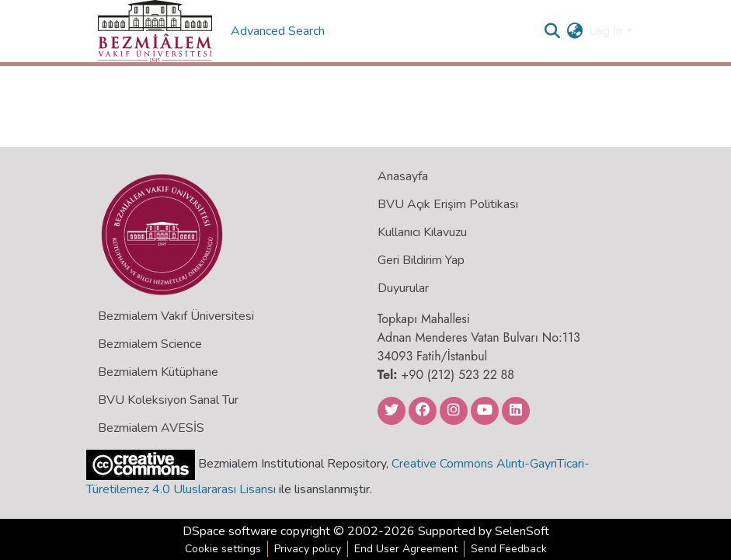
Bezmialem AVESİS (151, 428)
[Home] (155, 31)
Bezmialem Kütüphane (158, 372)
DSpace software (230, 531)
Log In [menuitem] (606, 31)
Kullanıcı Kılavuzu (422, 232)
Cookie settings (223, 549)
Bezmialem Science (150, 344)
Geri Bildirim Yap (421, 260)
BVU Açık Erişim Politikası (448, 204)
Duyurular (403, 288)
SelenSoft (522, 531)
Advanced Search (279, 31)
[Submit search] (552, 31)
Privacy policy (308, 549)
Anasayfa (403, 176)
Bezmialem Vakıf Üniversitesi (176, 316)
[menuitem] (574, 31)
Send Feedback (509, 549)
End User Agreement (406, 549)
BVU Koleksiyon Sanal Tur (168, 400)
